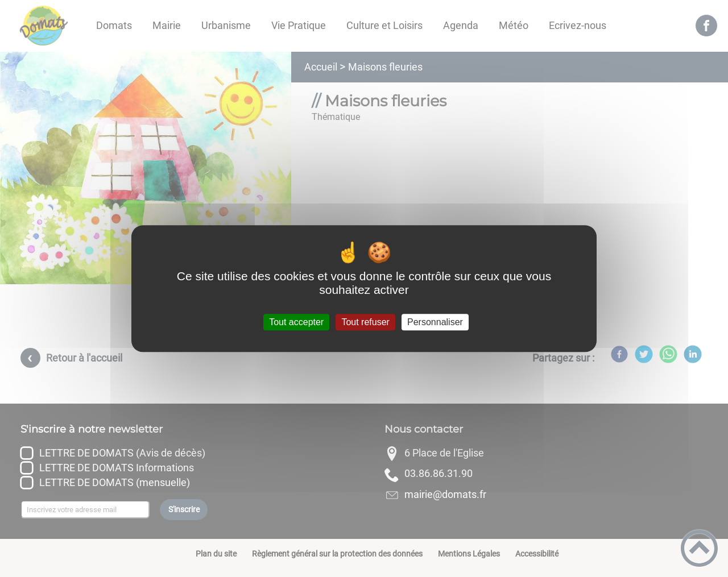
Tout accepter (296, 322)
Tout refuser (365, 322)
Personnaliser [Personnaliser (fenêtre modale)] (435, 322)
